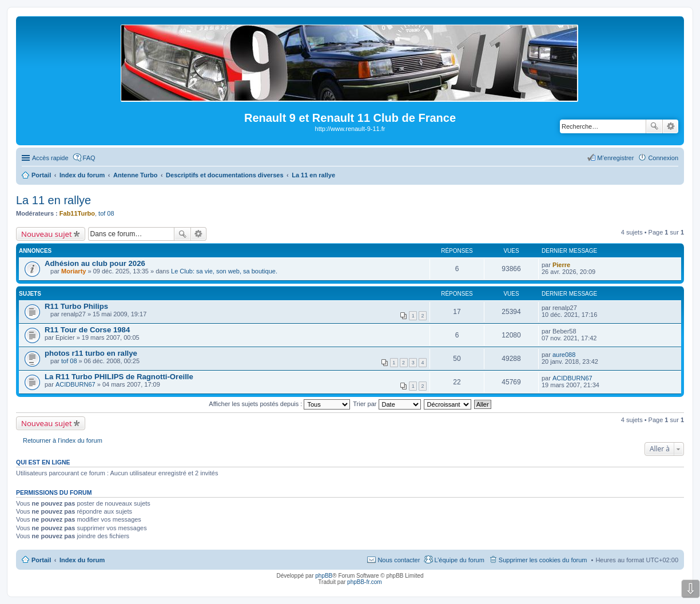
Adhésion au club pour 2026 (95, 263)
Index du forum (82, 560)
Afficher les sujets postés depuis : (279, 404)
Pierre (561, 265)
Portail (41, 175)
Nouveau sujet (47, 234)
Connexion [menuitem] (663, 158)
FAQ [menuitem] (89, 158)
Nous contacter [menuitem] (399, 560)
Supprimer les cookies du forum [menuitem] (543, 560)
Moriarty (73, 271)
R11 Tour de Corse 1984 (87, 330)
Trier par (387, 404)
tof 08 (106, 213)
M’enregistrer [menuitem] (615, 158)
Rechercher (654, 126)
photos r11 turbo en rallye (91, 353)
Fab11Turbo (77, 213)
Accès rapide (50, 158)
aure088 (564, 355)
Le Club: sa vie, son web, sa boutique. (224, 271)
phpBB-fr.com (365, 582)
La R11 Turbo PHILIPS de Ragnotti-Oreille (119, 377)
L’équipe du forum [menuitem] (459, 560)
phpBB (324, 576)
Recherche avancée (671, 126)
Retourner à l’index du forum (63, 440)
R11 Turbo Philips (76, 306)
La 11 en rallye (53, 200)
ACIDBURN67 (75, 384)
